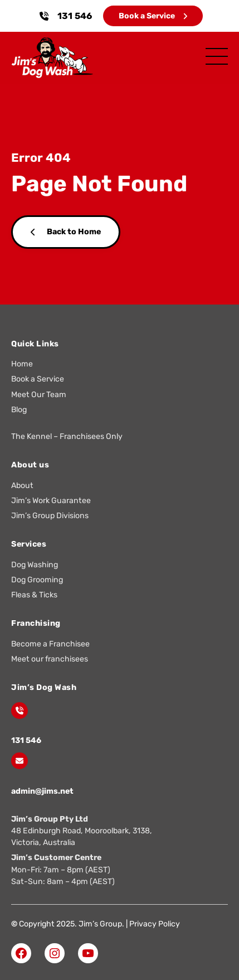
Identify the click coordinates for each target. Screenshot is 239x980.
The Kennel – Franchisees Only (67, 436)
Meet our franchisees (50, 659)
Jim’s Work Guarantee (51, 501)
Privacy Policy (155, 924)
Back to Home (66, 232)
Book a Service (153, 16)
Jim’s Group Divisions (50, 516)
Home (22, 364)
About (22, 486)
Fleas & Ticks (34, 595)
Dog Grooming (37, 580)
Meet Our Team (39, 395)
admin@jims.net (42, 791)
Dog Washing (35, 565)
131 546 (75, 16)
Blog (19, 410)
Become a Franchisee (50, 644)
